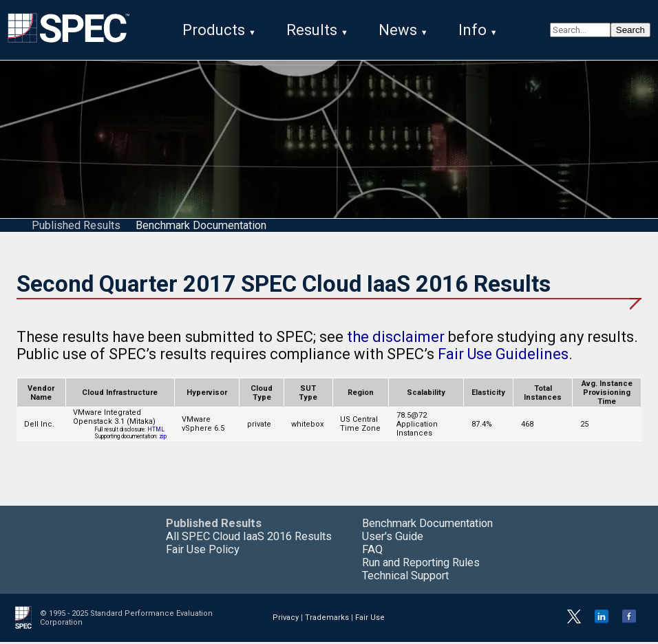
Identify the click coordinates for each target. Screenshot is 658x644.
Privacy (286, 620)
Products (214, 30)
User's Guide (393, 538)
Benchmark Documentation (201, 227)
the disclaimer (396, 339)
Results (312, 30)
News (398, 30)
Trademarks (327, 620)
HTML (156, 431)
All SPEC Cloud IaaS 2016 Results (249, 538)
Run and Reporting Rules (421, 565)
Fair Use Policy (203, 551)
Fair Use (370, 620)
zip (163, 438)
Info (473, 30)
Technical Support (405, 578)
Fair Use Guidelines (503, 356)
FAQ (372, 551)
